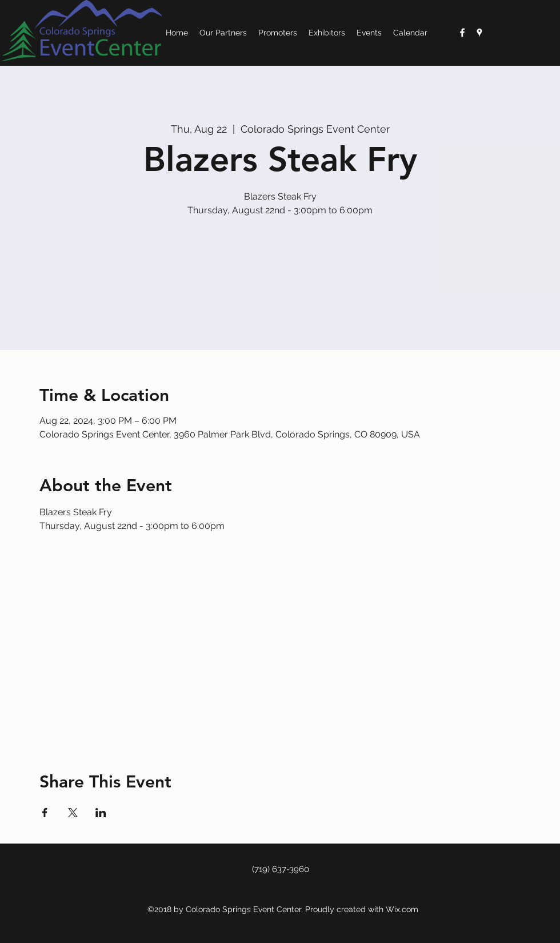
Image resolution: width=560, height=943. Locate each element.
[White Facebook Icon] (462, 33)
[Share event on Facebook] (45, 813)
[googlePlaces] (479, 33)
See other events (280, 274)
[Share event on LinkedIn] (101, 813)
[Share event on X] (73, 813)
